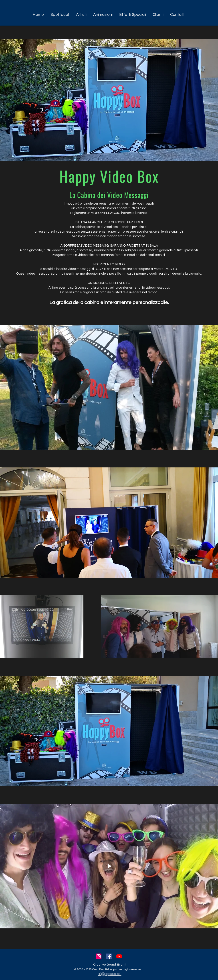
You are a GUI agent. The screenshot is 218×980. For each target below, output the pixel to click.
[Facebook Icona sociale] (109, 956)
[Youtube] (119, 956)
